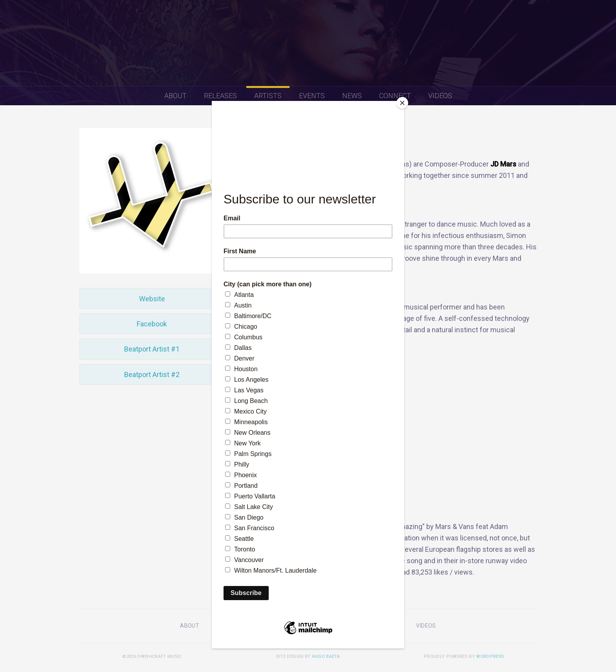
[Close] (402, 103)
